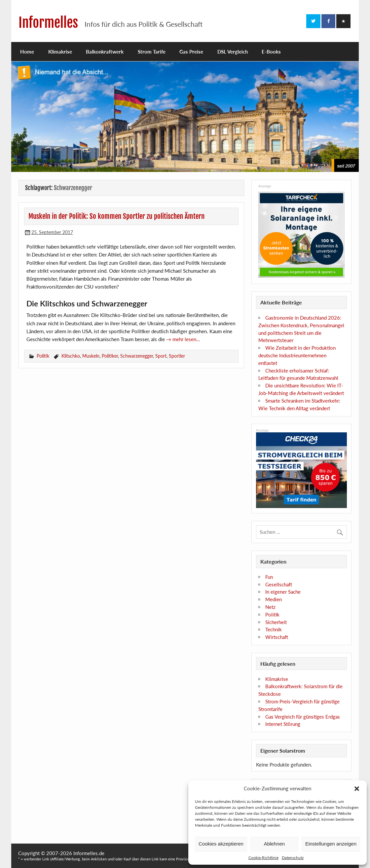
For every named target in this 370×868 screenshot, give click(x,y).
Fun (269, 577)
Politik (43, 356)
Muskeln (91, 356)
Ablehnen (274, 844)
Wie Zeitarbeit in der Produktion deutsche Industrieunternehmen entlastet (297, 355)
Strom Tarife (152, 52)
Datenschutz (293, 858)
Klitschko (71, 356)
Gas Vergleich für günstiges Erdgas (303, 717)
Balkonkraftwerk (105, 52)
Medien (274, 599)
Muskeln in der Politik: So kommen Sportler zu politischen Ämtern (116, 216)
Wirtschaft (277, 637)
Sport (161, 356)
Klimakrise (60, 52)
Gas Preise (191, 52)
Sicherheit (276, 622)
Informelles (48, 23)
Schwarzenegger (137, 356)
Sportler (177, 356)
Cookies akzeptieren (221, 844)
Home (27, 52)
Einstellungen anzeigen (331, 844)
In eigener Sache (283, 592)
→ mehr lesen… (183, 339)
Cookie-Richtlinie (263, 858)
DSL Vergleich (233, 52)
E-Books (271, 52)
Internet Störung (283, 724)
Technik (274, 629)
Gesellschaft (279, 584)
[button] (357, 789)
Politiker (110, 356)
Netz (270, 607)
